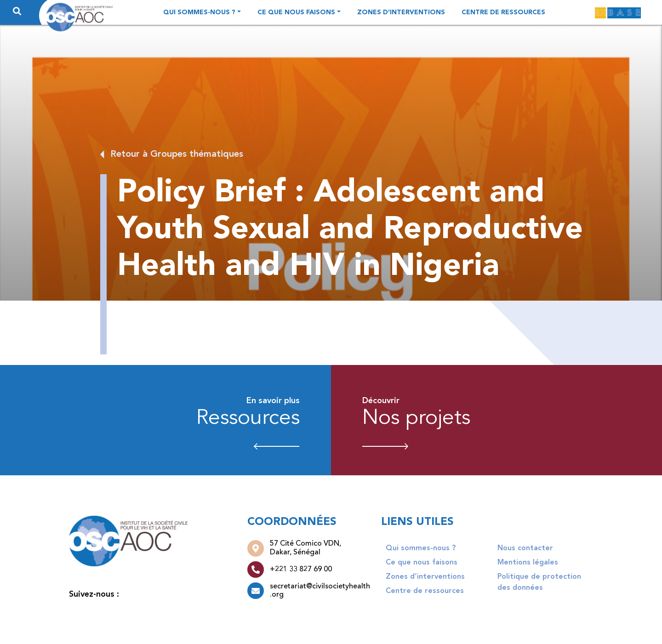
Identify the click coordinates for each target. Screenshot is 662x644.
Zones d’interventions (401, 12)
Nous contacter (525, 548)
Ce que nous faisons (296, 12)
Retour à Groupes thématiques (177, 154)
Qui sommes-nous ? (199, 12)
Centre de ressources (503, 12)
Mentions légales (528, 563)
